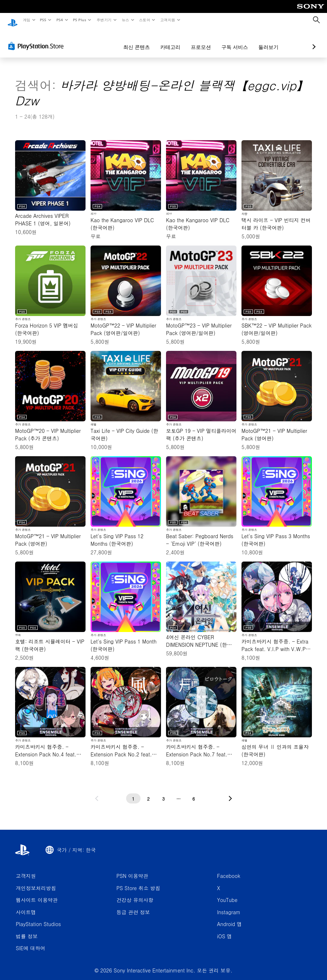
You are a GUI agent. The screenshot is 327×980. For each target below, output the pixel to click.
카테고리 (132, 40)
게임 (26, 20)
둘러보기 (230, 40)
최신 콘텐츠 (98, 40)
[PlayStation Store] (37, 39)
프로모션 (163, 40)
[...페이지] (179, 792)
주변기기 (104, 20)
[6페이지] (194, 792)
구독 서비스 (197, 40)
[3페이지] (163, 792)
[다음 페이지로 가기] (230, 792)
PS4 (60, 20)
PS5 (43, 20)
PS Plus (79, 20)
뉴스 (126, 20)
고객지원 (168, 20)
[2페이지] (148, 792)
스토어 (145, 20)
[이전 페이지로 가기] (97, 792)
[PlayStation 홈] (13, 20)
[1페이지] (133, 792)
